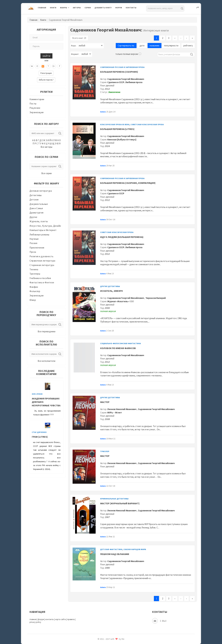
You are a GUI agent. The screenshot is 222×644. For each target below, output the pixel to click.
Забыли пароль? (46, 80)
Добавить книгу (103, 8)
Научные (34, 239)
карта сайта (60, 619)
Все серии (47, 173)
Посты (33, 104)
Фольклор (35, 291)
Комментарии (37, 99)
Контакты (131, 8)
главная (33, 619)
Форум (119, 8)
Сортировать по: (126, 46)
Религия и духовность (41, 256)
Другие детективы (110, 286)
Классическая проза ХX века (115, 125)
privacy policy (35, 622)
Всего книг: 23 (79, 38)
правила (71, 619)
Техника (34, 269)
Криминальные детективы (114, 499)
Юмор (33, 300)
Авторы (77, 8)
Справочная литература (42, 261)
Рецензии (35, 108)
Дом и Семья (36, 208)
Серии (88, 8)
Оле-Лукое (37, 394)
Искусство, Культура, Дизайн (45, 226)
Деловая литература (41, 191)
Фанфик (34, 287)
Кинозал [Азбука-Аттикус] (122, 140)
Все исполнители (47, 361)
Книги (53, 8)
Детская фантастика (111, 549)
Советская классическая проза (147, 125)
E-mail (159, 621)
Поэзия (33, 243)
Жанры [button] (64, 8)
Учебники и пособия (40, 278)
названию (155, 46)
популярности (171, 46)
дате (142, 46)
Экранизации (37, 112)
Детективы (36, 195)
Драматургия (37, 213)
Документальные (39, 204)
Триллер (105, 451)
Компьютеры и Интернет (43, 230)
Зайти (46, 56)
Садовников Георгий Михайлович (126, 79)
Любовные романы (39, 235)
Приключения (37, 248)
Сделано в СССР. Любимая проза (125, 82)
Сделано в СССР (116, 193)
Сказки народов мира (135, 549)
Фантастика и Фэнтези (42, 282)
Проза (33, 252)
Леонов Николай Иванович (122, 409)
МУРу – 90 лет (115, 413)
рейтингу (188, 46)
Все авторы (46, 147)
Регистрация (46, 73)
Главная (42, 8)
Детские (34, 200)
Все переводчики (47, 331)
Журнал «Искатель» (118, 301)
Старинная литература (42, 265)
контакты (50, 619)
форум (41, 619)
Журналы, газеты (39, 221)
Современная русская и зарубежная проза (122, 67)
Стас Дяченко (39, 432)
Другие (33, 217)
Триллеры (35, 274)
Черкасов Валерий (156, 298)
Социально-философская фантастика (121, 343)
